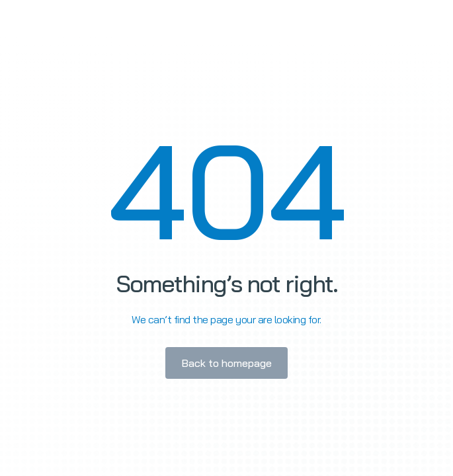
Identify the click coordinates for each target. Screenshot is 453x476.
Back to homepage (226, 363)
